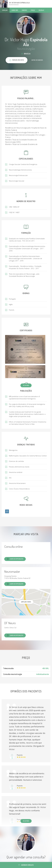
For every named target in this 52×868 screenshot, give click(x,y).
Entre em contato (37, 60)
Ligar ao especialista (15, 559)
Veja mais (26, 385)
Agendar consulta (26, 865)
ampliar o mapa (26, 602)
